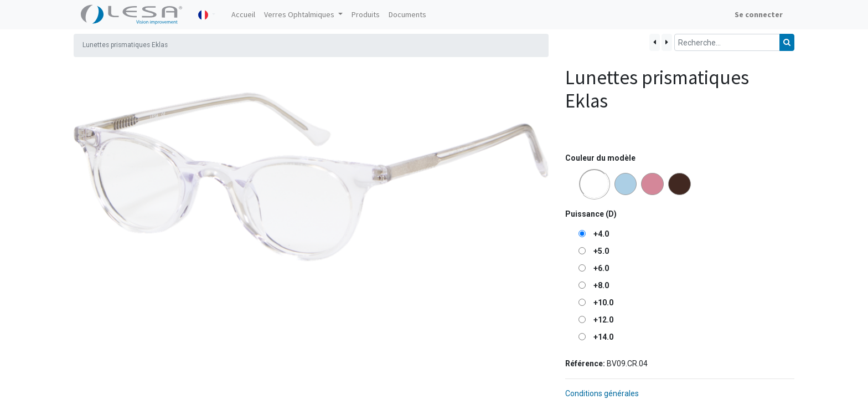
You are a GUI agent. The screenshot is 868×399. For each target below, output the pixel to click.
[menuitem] (243, 15)
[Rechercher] (787, 42)
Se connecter (759, 14)
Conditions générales (602, 393)
